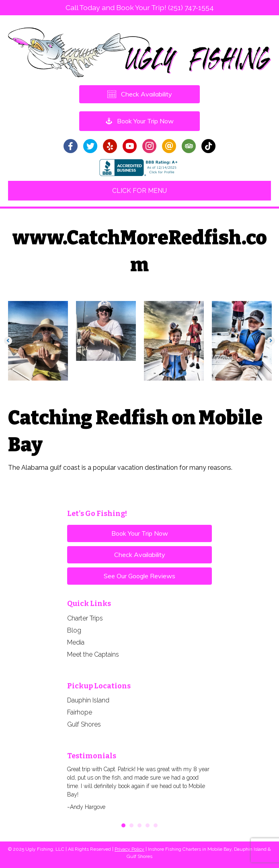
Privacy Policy (129, 849)
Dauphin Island (88, 700)
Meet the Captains (93, 654)
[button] (8, 341)
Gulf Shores (84, 724)
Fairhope (80, 712)
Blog (74, 630)
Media (76, 642)
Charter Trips (85, 618)
